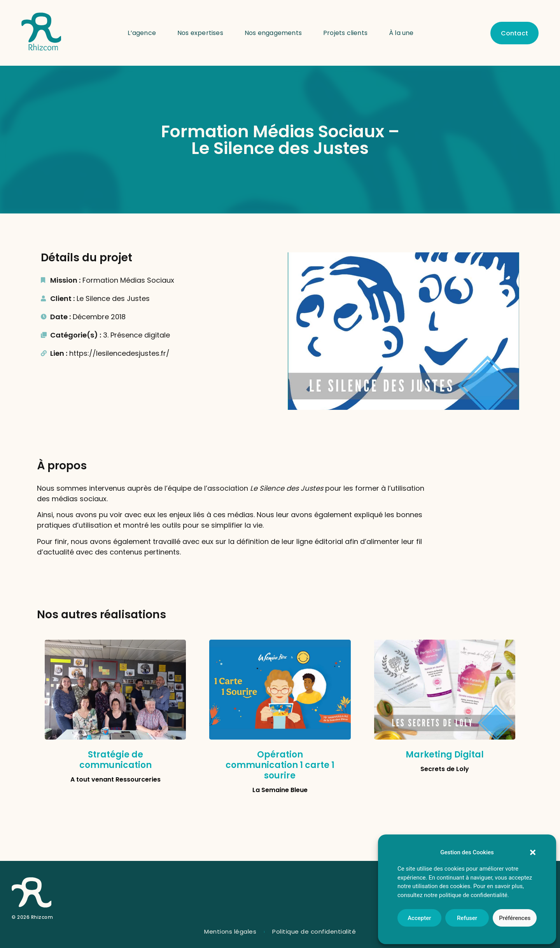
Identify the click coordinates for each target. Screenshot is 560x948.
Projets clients (345, 33)
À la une (401, 33)
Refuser (467, 918)
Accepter (419, 918)
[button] (533, 852)
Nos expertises (200, 33)
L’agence (142, 33)
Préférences (515, 918)
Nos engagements (273, 33)
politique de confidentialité (473, 895)
